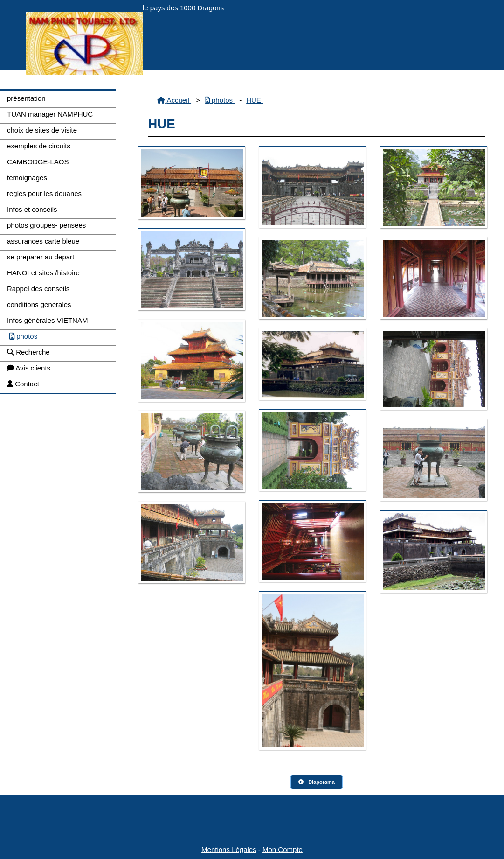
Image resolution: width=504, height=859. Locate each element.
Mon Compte (283, 849)
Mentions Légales (229, 849)
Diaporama (317, 782)
